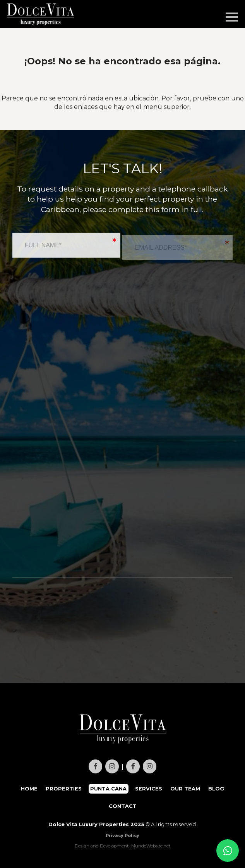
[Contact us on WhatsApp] (228, 851)
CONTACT (123, 806)
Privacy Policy (122, 835)
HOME (29, 789)
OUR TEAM (185, 789)
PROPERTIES (64, 789)
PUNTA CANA (108, 789)
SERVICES (149, 789)
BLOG (216, 789)
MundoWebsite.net (151, 846)
